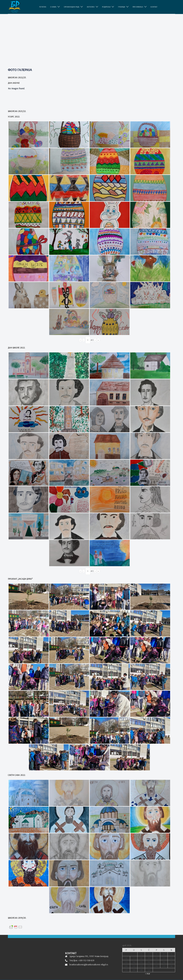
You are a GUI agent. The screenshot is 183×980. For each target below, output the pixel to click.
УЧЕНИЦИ (122, 7)
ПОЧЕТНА (43, 7)
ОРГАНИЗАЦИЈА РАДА (72, 7)
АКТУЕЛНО (91, 7)
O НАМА (53, 7)
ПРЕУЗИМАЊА (138, 7)
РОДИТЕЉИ (106, 7)
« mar (148, 973)
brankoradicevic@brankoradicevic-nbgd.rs (89, 964)
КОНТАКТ (154, 7)
